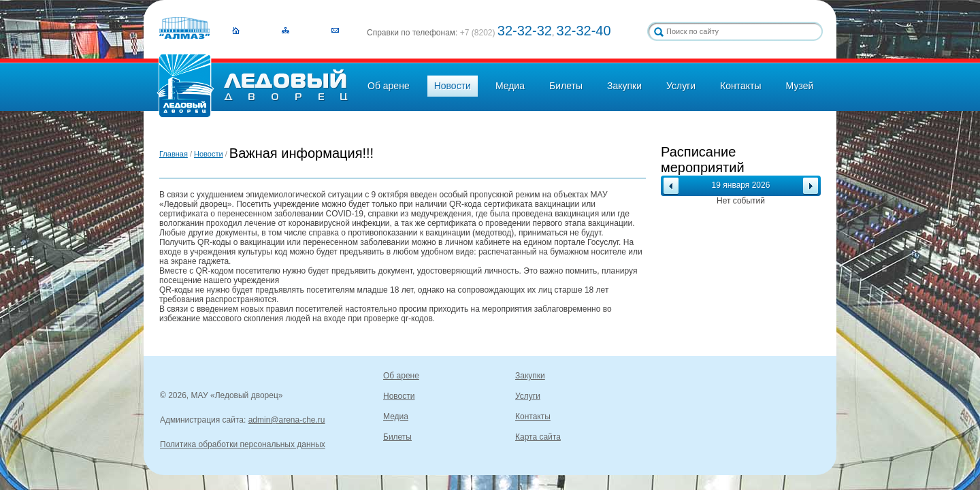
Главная (174, 154)
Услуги (681, 86)
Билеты (566, 86)
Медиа (510, 86)
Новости (453, 86)
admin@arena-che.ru (287, 420)
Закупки (624, 86)
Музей (800, 86)
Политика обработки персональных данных (243, 444)
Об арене (389, 86)
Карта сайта (538, 437)
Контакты (740, 86)
